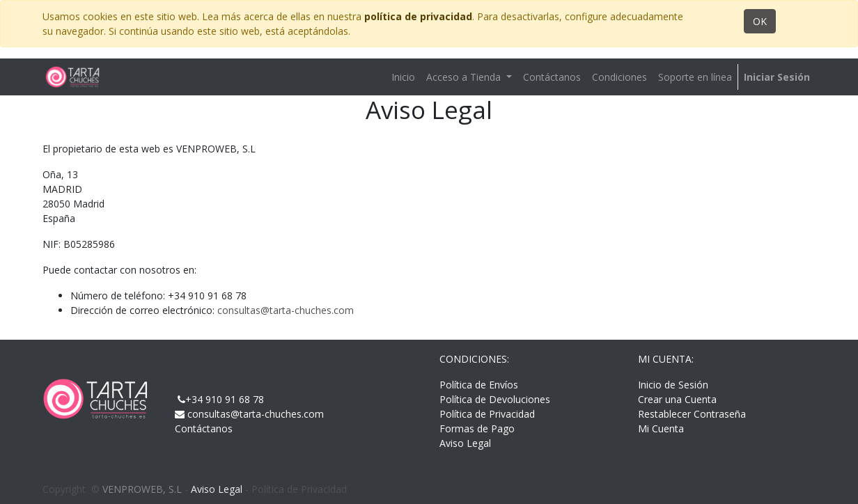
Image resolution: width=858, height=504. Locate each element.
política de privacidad (418, 16)
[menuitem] (403, 77)
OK (760, 21)
